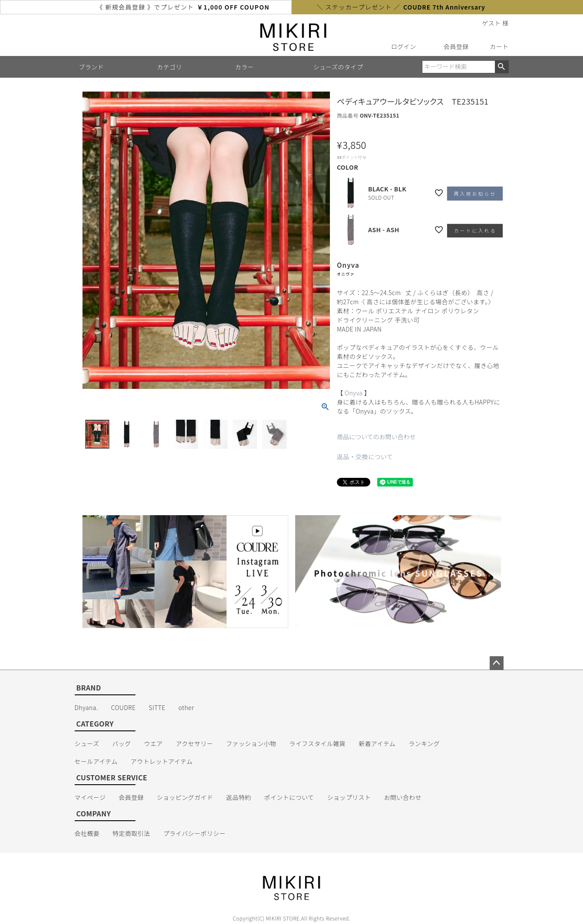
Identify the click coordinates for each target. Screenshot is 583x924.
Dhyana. (86, 707)
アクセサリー (194, 743)
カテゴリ (170, 67)
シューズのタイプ (338, 67)
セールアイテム (96, 761)
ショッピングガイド (185, 797)
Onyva (354, 393)
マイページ (90, 797)
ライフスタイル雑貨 (317, 743)
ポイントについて (289, 797)
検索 (502, 67)
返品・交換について (365, 457)
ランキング (424, 743)
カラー (245, 67)
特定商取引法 (131, 833)
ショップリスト (349, 797)
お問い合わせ (403, 797)
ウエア (153, 743)
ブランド (92, 67)
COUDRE (124, 707)
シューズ (87, 743)
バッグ (121, 743)
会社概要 (87, 833)
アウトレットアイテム (162, 761)
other (186, 707)
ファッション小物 (251, 743)
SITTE (157, 707)
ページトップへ (497, 663)
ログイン (404, 46)
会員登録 (456, 46)
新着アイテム (377, 743)
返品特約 (239, 797)
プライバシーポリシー (194, 833)
